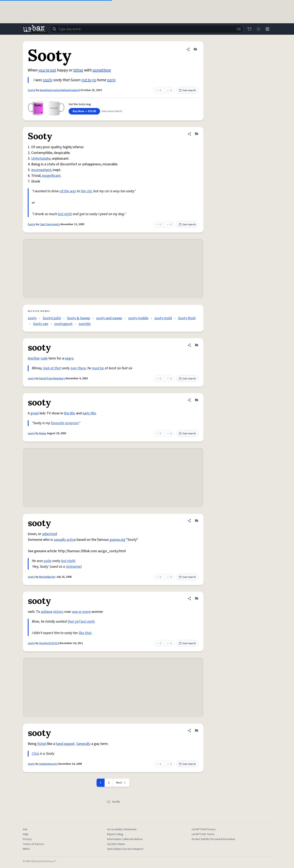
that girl (74, 622)
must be (98, 368)
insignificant (51, 176)
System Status (116, 844)
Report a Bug (115, 834)
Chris (36, 754)
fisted (42, 744)
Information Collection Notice (125, 839)
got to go (89, 80)
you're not (47, 70)
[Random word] (238, 29)
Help (26, 834)
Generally (83, 744)
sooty (32, 318)
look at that (52, 368)
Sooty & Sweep (79, 318)
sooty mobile (138, 318)
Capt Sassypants (50, 224)
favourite (58, 423)
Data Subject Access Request (125, 849)
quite (48, 561)
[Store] (249, 29)
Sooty (32, 90)
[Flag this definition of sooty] (196, 345)
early (111, 80)
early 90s (89, 413)
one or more (81, 612)
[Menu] (267, 29)
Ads (25, 829)
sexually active (65, 540)
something (102, 70)
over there (78, 368)
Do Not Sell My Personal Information (213, 839)
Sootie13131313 (49, 643)
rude (44, 358)
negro (69, 358)
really (48, 80)
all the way (68, 191)
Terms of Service (33, 844)
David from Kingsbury (52, 378)
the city (86, 191)
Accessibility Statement (122, 829)
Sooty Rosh (187, 318)
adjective (49, 534)
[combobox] (147, 29)
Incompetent (41, 170)
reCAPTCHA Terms (203, 834)
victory (58, 612)
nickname (73, 567)
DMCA (26, 849)
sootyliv (85, 324)
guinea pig (117, 540)
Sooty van (41, 324)
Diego (43, 433)
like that (85, 633)
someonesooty (48, 764)
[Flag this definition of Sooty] (195, 49)
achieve (47, 612)
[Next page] (121, 783)
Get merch (187, 90)
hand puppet (65, 744)
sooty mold (163, 318)
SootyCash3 (52, 318)
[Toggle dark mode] (258, 29)
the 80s (70, 413)
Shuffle (113, 802)
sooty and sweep (109, 318)
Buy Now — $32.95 (84, 111)
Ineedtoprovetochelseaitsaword (60, 90)
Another (34, 358)
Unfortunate (41, 159)
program (72, 423)
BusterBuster (47, 577)
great (35, 413)
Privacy (27, 839)
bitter (78, 70)
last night (65, 214)
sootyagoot (63, 324)
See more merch (112, 111)
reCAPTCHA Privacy (204, 829)
